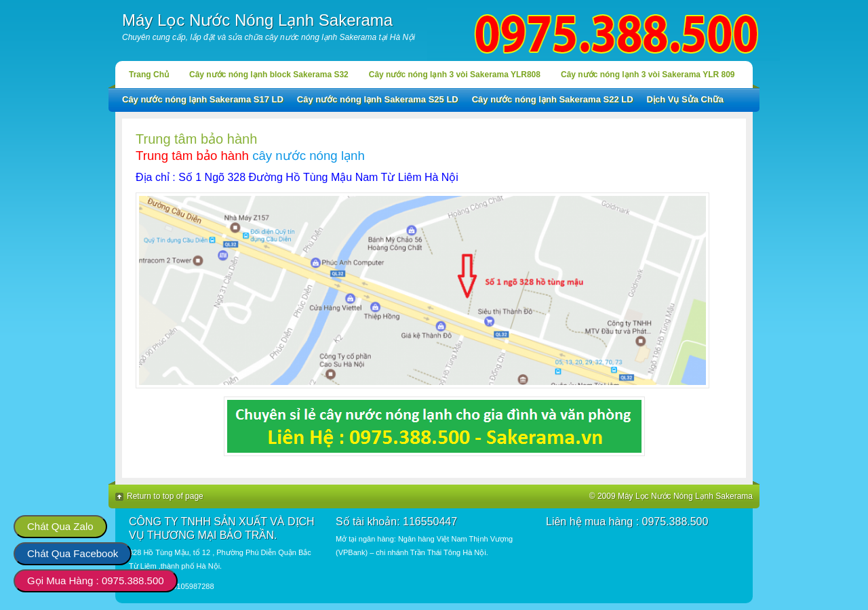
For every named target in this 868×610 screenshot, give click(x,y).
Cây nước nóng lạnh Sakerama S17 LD (203, 99)
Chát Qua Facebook (73, 553)
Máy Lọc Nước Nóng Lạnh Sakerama (257, 20)
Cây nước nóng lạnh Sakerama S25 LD (378, 99)
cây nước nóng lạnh (309, 156)
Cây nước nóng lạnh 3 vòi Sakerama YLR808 (455, 75)
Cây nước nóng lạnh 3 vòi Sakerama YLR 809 (648, 75)
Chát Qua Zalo (60, 526)
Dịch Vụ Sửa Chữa (686, 99)
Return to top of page (165, 496)
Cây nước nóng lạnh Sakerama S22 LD (553, 99)
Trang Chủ (149, 75)
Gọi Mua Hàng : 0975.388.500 (96, 581)
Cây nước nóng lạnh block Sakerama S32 (269, 75)
